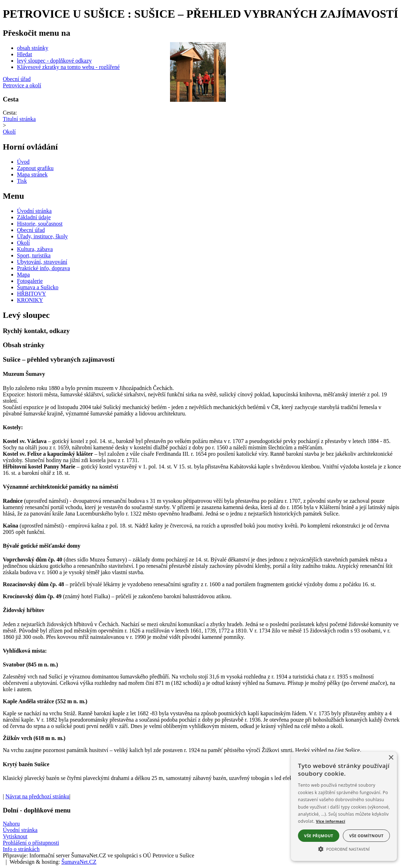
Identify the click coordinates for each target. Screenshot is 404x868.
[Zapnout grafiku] (35, 168)
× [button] (391, 758)
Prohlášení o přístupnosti (31, 843)
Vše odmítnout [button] (366, 836)
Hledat (25, 54)
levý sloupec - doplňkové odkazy (54, 61)
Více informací (331, 821)
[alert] (344, 806)
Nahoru (11, 824)
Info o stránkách (21, 849)
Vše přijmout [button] (318, 836)
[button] (344, 849)
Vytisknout (15, 836)
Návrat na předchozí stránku (37, 796)
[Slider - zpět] (166, 71)
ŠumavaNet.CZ (79, 862)
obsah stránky (33, 48)
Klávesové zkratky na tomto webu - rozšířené (68, 67)
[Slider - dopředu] (229, 71)
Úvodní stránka (20, 830)
